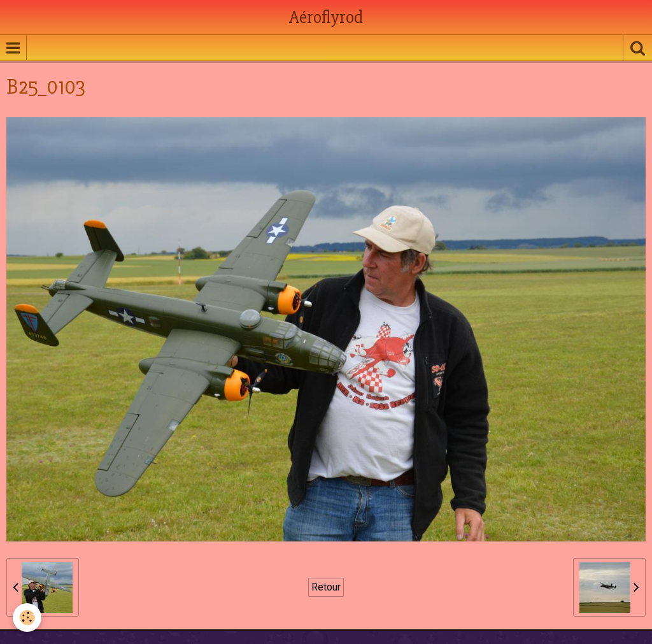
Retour (326, 587)
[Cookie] (27, 618)
